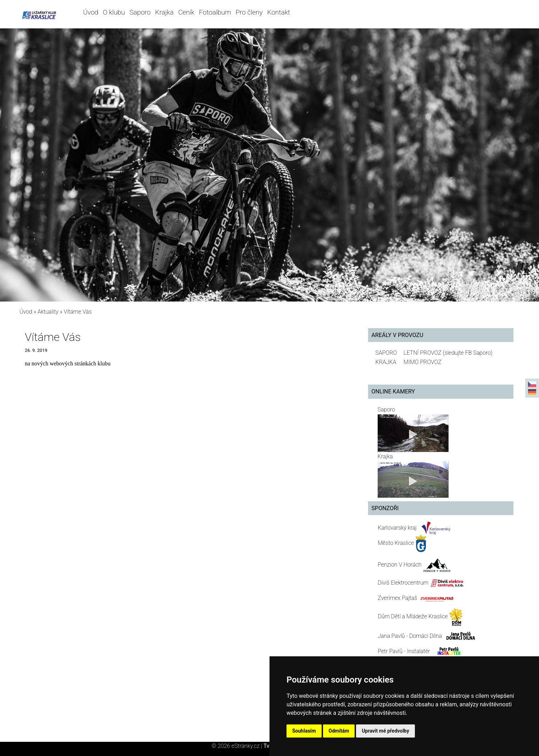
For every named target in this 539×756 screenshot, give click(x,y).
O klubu (114, 12)
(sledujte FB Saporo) (468, 353)
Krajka (165, 12)
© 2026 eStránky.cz (238, 746)
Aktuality (48, 312)
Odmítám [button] (339, 731)
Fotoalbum (215, 12)
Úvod (91, 12)
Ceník (186, 12)
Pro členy (249, 12)
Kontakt (279, 12)
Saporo (140, 12)
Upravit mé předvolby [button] (385, 731)
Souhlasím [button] (304, 731)
